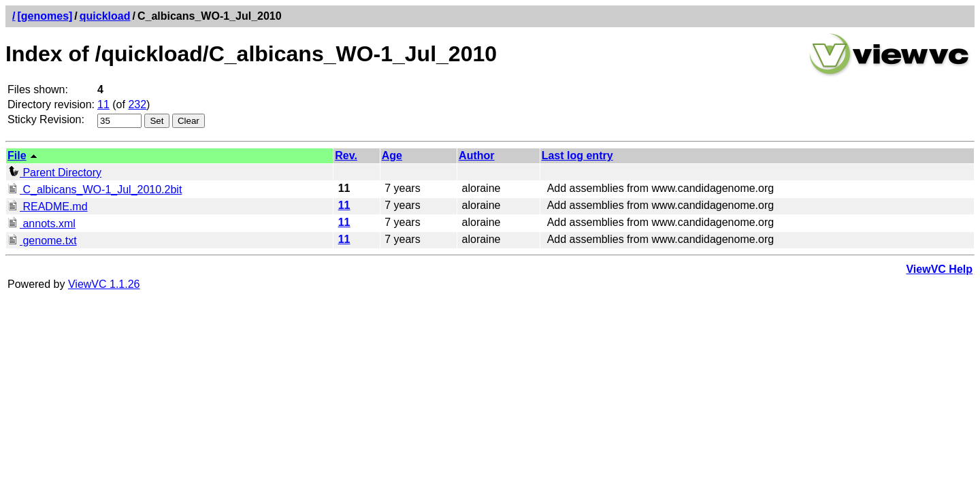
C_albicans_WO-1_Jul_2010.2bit (95, 190)
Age (392, 156)
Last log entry (577, 156)
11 (103, 104)
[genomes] (45, 16)
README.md (48, 207)
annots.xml (42, 224)
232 (137, 104)
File (17, 156)
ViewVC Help (939, 269)
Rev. (346, 156)
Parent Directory (54, 173)
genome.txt (42, 241)
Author (476, 156)
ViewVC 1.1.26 (104, 284)
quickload (105, 16)
